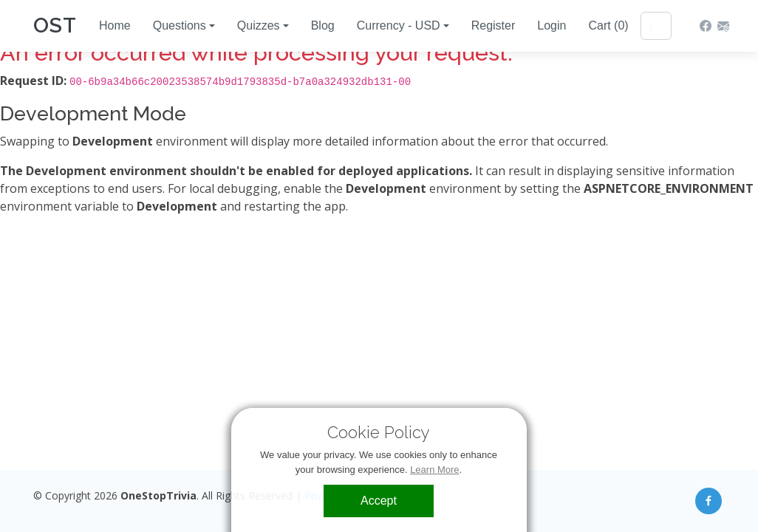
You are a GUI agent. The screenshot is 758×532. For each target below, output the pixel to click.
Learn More (435, 470)
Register (494, 25)
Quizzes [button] (259, 25)
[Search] (656, 26)
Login (552, 25)
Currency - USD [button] (399, 25)
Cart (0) (608, 25)
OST (55, 25)
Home (115, 25)
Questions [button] (180, 25)
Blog (323, 25)
